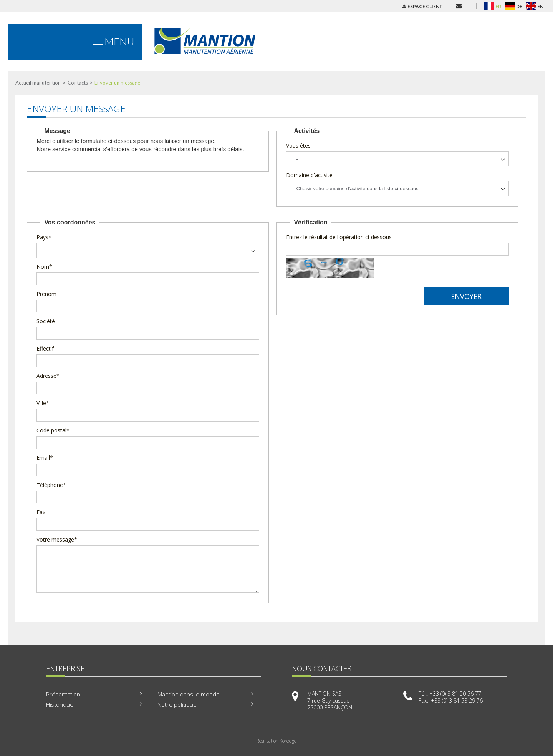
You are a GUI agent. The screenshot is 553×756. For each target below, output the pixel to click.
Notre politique (177, 704)
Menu (114, 42)
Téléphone (51, 485)
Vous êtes (298, 145)
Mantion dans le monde (189, 694)
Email (45, 458)
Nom (44, 267)
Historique (60, 704)
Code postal (53, 430)
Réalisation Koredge (276, 741)
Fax (41, 512)
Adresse (48, 376)
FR (498, 6)
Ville (43, 403)
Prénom (46, 294)
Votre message (57, 539)
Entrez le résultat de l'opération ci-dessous (339, 237)
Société (46, 321)
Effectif (45, 348)
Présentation (63, 694)
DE (519, 6)
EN (540, 6)
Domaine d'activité (309, 175)
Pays (44, 237)
